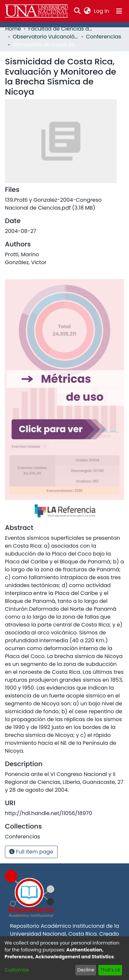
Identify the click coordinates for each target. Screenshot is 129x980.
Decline (86, 970)
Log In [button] (102, 11)
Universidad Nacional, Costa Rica (53, 934)
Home (13, 29)
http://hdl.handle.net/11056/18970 (49, 813)
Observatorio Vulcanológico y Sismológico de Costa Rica (46, 37)
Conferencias (103, 37)
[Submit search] (77, 11)
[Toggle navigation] (119, 11)
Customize (17, 970)
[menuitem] (87, 11)
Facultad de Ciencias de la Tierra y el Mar (61, 29)
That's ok (110, 970)
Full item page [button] (31, 852)
